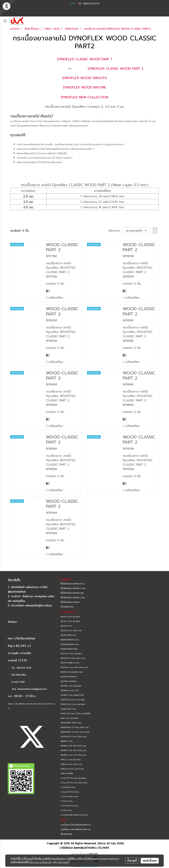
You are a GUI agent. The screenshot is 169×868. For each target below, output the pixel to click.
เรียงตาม (116, 231)
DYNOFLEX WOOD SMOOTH (84, 78)
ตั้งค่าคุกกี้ (132, 861)
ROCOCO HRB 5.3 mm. (70, 663)
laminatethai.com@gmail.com (32, 689)
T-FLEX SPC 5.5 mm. (69, 806)
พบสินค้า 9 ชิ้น (20, 231)
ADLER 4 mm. (66, 626)
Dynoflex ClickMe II (69, 676)
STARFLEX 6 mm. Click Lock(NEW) (75, 713)
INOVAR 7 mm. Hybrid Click (72, 695)
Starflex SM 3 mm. (68, 709)
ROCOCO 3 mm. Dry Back (71, 653)
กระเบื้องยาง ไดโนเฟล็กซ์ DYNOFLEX (76, 825)
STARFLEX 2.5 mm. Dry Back (73, 704)
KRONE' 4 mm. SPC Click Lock (73, 746)
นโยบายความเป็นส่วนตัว (41, 862)
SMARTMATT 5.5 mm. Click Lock (75, 727)
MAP (72, 4)
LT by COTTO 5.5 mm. (70, 792)
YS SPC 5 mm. (67, 810)
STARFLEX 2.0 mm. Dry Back (73, 700)
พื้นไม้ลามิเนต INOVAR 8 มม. (72, 593)
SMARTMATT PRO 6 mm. (71, 723)
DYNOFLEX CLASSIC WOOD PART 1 (84, 59)
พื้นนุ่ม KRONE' (67, 834)
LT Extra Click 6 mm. (69, 796)
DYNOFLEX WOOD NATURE (84, 87)
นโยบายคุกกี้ (64, 862)
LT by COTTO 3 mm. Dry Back (73, 778)
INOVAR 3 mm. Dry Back (71, 686)
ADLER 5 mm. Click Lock (71, 630)
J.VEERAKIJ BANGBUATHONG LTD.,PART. (85, 848)
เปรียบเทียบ (56, 298)
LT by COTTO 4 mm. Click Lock (74, 783)
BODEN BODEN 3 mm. (70, 640)
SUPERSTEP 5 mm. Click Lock (73, 736)
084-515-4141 (24, 668)
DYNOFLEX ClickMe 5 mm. (72, 672)
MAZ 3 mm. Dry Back (69, 718)
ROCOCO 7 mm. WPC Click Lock (74, 667)
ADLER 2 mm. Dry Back (70, 616)
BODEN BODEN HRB (69, 649)
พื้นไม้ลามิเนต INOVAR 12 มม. (73, 597)
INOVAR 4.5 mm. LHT (70, 690)
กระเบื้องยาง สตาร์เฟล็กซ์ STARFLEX (76, 829)
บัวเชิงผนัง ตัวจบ (67, 607)
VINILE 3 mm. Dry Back (71, 759)
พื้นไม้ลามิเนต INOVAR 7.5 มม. (73, 588)
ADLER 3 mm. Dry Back (70, 621)
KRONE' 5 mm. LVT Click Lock (73, 755)
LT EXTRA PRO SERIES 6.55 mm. (75, 815)
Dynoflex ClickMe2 (69, 681)
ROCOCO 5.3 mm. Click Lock (73, 658)
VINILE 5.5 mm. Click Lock (72, 769)
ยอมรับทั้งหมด (150, 861)
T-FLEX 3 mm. (67, 801)
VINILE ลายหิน (67, 773)
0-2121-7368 (18, 682)
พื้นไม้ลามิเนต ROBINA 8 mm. (73, 584)
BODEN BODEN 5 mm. (70, 644)
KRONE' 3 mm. (67, 741)
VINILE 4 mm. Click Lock (71, 764)
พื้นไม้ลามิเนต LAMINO (70, 602)
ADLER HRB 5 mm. (68, 635)
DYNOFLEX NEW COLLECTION (84, 97)
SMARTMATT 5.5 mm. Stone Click (75, 732)
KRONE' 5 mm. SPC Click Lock (73, 750)
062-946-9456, (17, 675)
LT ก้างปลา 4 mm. (68, 787)
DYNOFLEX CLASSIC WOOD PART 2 (116, 69)
